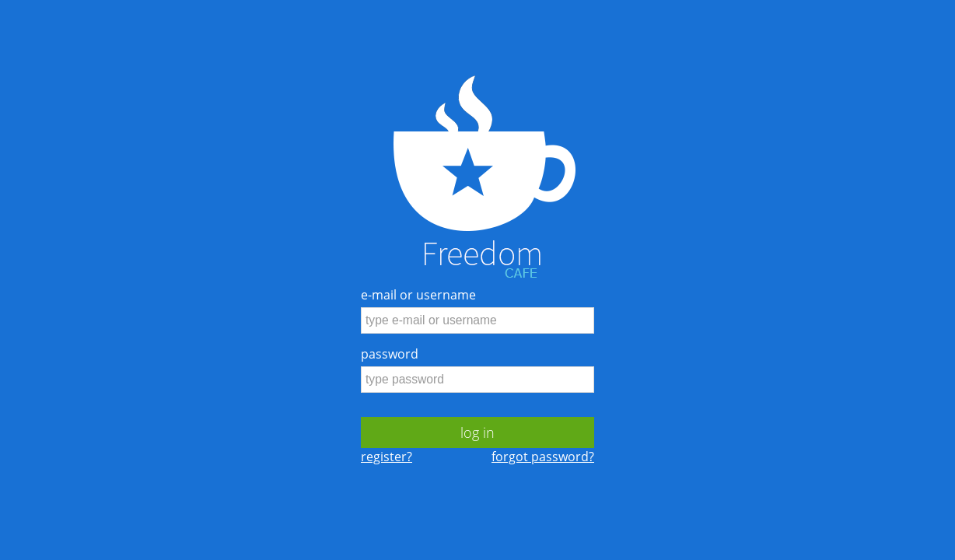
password (390, 354)
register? (387, 457)
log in (477, 432)
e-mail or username (418, 295)
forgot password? (543, 457)
